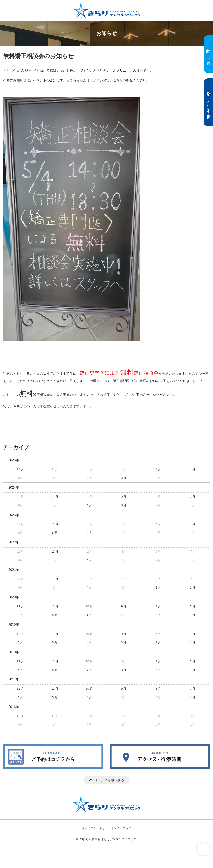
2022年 (14, 542)
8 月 (158, 469)
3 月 (124, 478)
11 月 (55, 497)
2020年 (14, 597)
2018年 (14, 652)
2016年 (14, 707)
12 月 (20, 469)
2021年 (14, 570)
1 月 (193, 587)
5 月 (55, 533)
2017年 (14, 679)
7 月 (193, 469)
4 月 (89, 478)
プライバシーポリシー (96, 828)
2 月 (158, 587)
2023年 (14, 515)
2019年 (14, 625)
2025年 (14, 460)
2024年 (14, 487)
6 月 (20, 615)
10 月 (89, 606)
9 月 (124, 497)
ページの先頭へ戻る (109, 780)
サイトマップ (123, 828)
